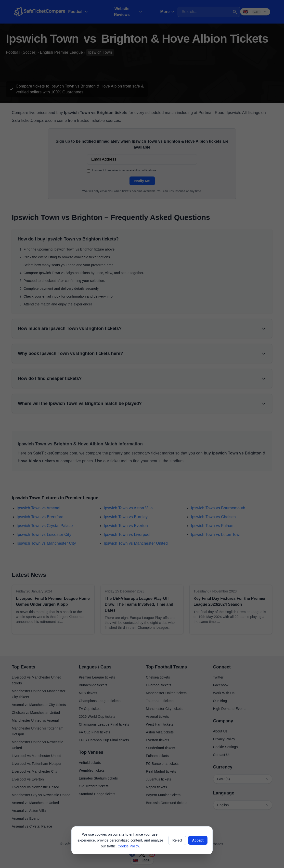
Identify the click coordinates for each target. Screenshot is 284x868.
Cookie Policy (128, 846)
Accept (198, 840)
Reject (177, 840)
